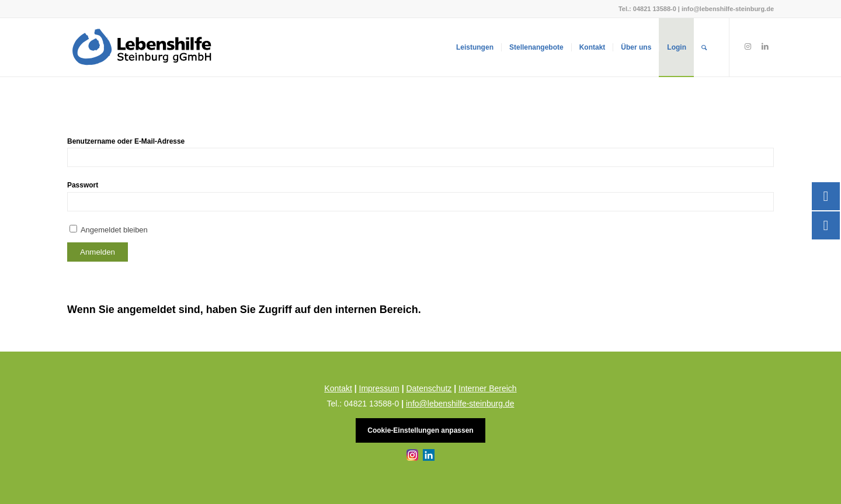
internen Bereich (377, 310)
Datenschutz (429, 388)
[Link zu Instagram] (748, 47)
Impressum (379, 388)
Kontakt (338, 388)
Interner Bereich (488, 388)
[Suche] (704, 47)
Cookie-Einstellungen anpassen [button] (420, 430)
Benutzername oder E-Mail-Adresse (126, 141)
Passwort (83, 185)
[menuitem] (475, 47)
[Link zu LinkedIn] (765, 47)
